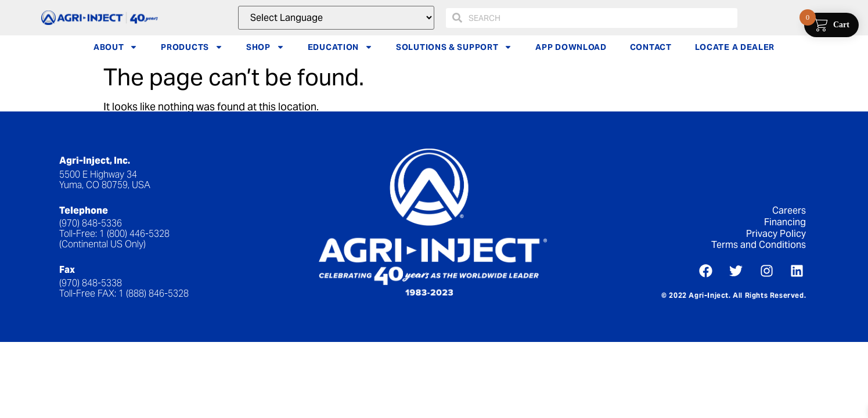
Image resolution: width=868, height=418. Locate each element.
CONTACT (651, 47)
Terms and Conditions (759, 245)
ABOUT (116, 47)
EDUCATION (340, 47)
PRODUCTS (192, 47)
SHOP (265, 47)
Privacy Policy (776, 234)
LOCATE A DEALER (735, 47)
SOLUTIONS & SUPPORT (454, 47)
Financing (785, 222)
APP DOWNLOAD (571, 47)
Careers (789, 210)
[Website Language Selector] (336, 18)
